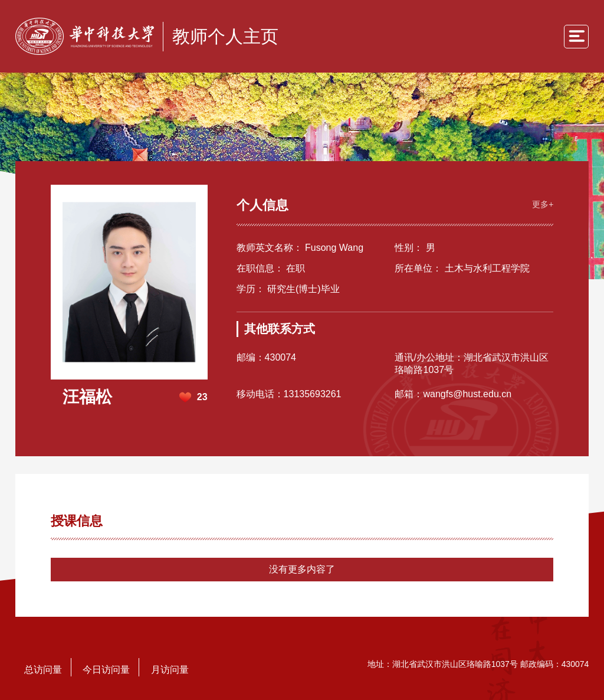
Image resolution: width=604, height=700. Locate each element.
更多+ (543, 204)
